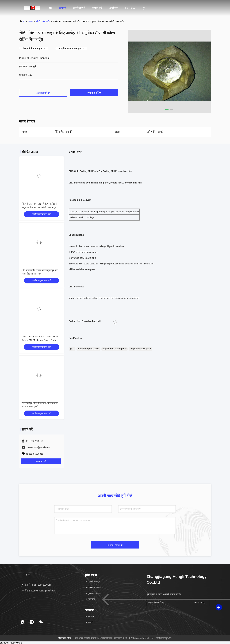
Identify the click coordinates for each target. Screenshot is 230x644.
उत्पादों (63, 8)
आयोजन (114, 8)
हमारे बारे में (79, 8)
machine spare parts (88, 349)
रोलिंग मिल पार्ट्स (43, 21)
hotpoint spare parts (141, 349)
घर (51, 8)
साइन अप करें (201, 603)
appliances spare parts (115, 349)
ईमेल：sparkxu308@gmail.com (38, 591)
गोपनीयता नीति (64, 638)
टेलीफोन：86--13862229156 (36, 585)
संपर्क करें (97, 8)
